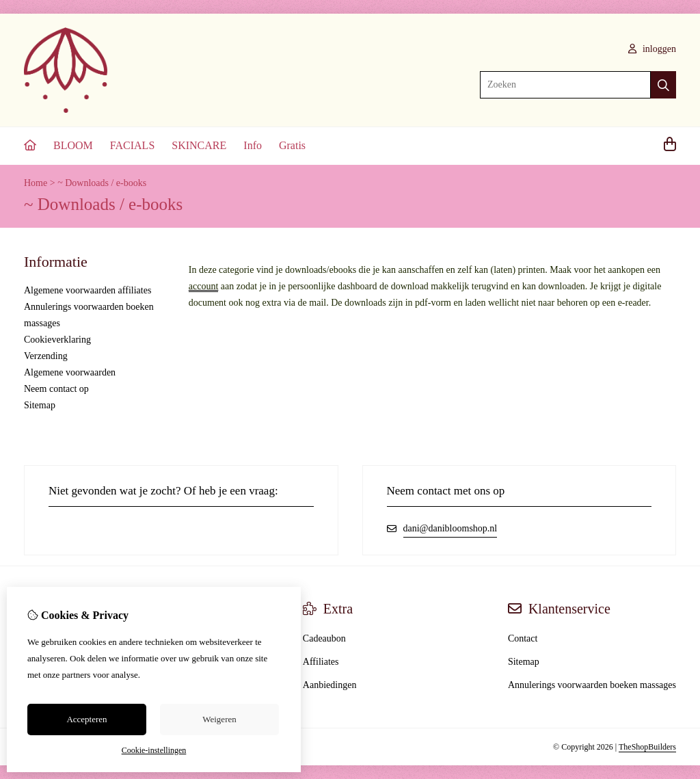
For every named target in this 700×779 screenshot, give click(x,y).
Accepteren (86, 719)
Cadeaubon (324, 638)
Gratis (292, 145)
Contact (523, 638)
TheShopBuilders (647, 747)
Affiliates (321, 662)
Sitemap (40, 405)
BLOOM (73, 145)
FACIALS (133, 145)
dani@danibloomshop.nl (450, 528)
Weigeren (219, 719)
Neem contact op (56, 389)
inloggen (652, 49)
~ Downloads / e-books (102, 183)
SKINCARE (199, 145)
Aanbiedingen (330, 685)
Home (36, 183)
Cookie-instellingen (154, 750)
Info (253, 145)
